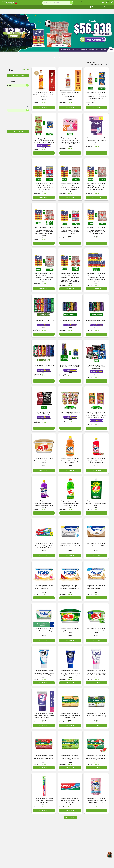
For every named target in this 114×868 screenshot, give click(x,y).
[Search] (58, 3)
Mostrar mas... (70, 817)
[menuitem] (7, 7)
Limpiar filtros (25, 70)
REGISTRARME (44, 108)
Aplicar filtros (18, 75)
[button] (6, 31)
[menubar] (39, 7)
